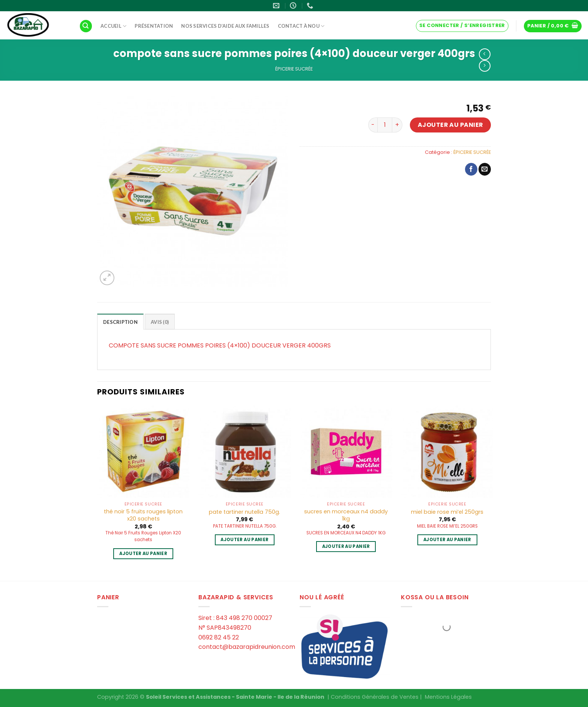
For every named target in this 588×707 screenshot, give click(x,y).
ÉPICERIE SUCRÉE (294, 69)
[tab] (120, 322)
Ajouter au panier (451, 125)
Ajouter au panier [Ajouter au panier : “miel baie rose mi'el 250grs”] (447, 540)
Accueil (113, 26)
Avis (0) (160, 322)
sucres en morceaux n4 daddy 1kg (346, 515)
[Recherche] (86, 26)
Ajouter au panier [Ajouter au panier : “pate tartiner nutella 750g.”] (244, 540)
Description (120, 322)
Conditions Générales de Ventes (375, 697)
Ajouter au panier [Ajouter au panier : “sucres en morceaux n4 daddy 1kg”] (346, 546)
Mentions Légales (448, 697)
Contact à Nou (301, 26)
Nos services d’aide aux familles (225, 26)
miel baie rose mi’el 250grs (447, 512)
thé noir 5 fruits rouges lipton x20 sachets (143, 515)
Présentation (154, 26)
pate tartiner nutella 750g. (244, 512)
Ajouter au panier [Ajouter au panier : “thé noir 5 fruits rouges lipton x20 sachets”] (143, 554)
